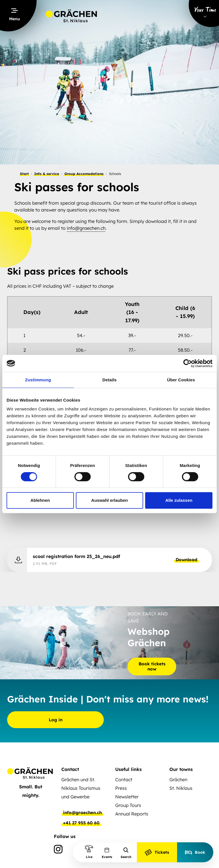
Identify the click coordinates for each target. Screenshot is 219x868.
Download (186, 559)
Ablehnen (40, 500)
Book (195, 852)
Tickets (157, 852)
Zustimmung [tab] (38, 380)
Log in (56, 720)
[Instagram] (58, 850)
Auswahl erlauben (109, 500)
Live (89, 852)
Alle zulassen (179, 500)
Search (126, 853)
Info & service (47, 174)
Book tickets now (152, 666)
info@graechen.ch (86, 228)
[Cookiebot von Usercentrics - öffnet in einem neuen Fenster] (187, 363)
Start (24, 174)
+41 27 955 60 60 (81, 823)
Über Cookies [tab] (181, 380)
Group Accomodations (84, 174)
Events (107, 853)
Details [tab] (109, 380)
